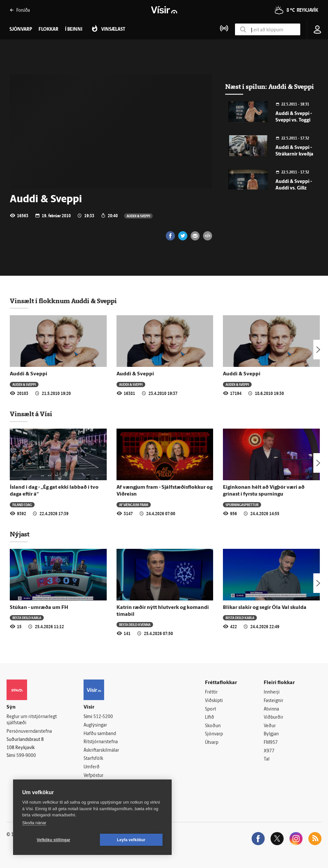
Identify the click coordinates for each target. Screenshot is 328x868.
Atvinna (271, 709)
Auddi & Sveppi (138, 216)
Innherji (272, 692)
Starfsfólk (93, 759)
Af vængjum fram (134, 505)
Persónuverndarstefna (29, 732)
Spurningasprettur (242, 505)
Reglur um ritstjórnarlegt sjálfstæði (32, 720)
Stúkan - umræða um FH (39, 608)
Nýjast (20, 534)
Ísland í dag (22, 505)
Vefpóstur (94, 776)
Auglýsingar (95, 725)
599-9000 (26, 756)
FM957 (271, 743)
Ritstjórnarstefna (101, 742)
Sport (211, 709)
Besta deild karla (27, 618)
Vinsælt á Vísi (31, 414)
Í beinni (74, 30)
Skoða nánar (34, 823)
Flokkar (48, 30)
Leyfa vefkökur (131, 840)
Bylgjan (271, 734)
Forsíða (20, 10)
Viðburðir (273, 718)
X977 (269, 751)
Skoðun (213, 726)
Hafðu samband (100, 734)
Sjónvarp (214, 734)
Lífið (210, 718)
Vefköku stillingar (54, 840)
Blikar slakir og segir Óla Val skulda (265, 608)
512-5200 (103, 717)
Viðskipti (214, 701)
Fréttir (211, 692)
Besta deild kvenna (135, 624)
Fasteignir (273, 701)
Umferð (92, 767)
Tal (267, 759)
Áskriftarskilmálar (101, 751)
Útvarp (212, 743)
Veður (270, 726)
